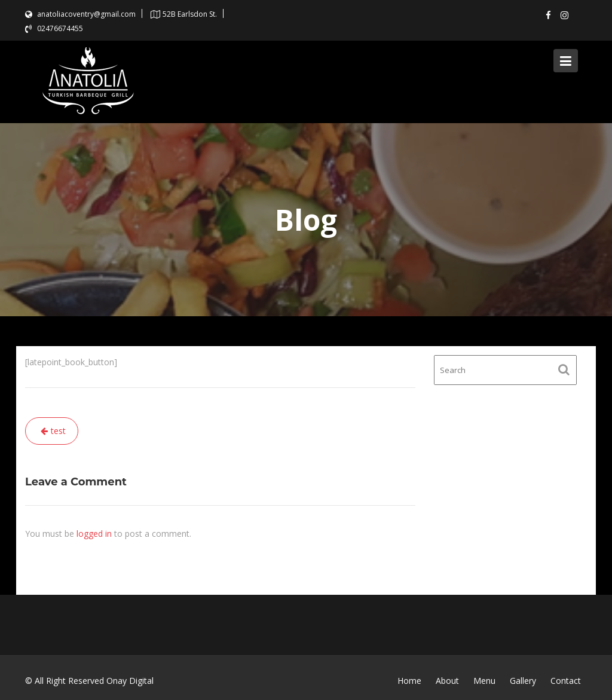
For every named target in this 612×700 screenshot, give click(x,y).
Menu (484, 681)
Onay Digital (130, 681)
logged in (94, 534)
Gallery (523, 681)
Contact (566, 681)
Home (409, 681)
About (447, 681)
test (58, 431)
